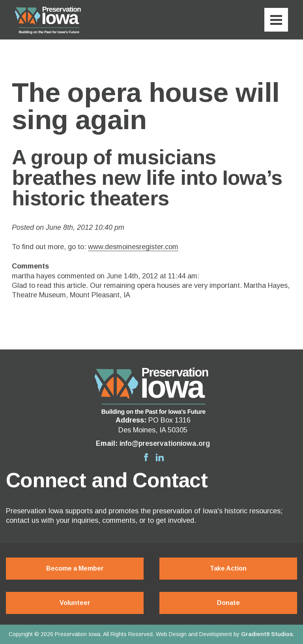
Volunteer (75, 603)
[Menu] (276, 20)
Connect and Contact (107, 480)
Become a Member (75, 568)
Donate (228, 603)
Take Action (228, 568)
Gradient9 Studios (267, 634)
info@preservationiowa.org (165, 443)
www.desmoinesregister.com (133, 247)
